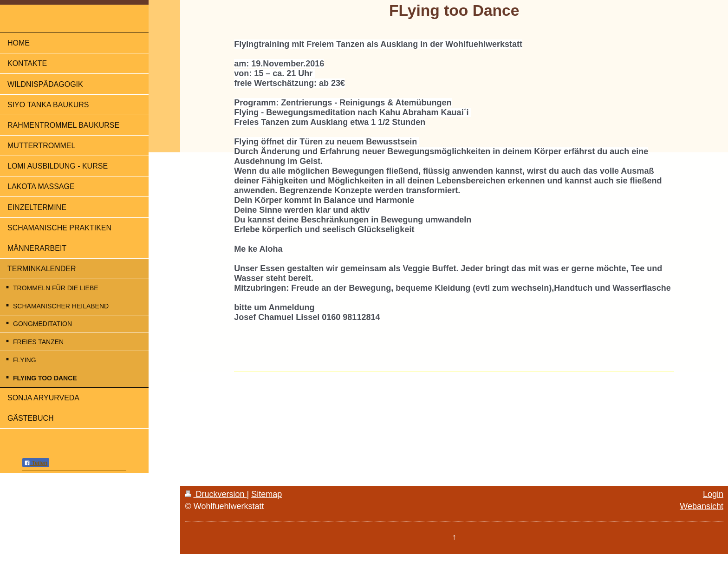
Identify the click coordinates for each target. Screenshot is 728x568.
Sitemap (266, 494)
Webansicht (702, 506)
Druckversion (216, 494)
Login (713, 494)
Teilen (36, 463)
